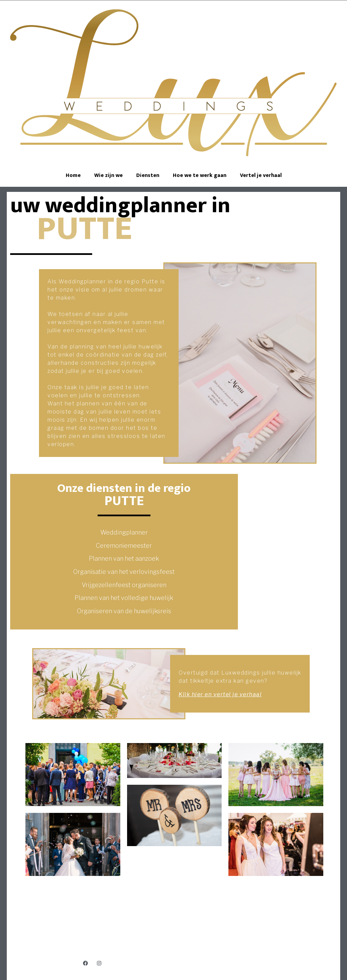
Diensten (148, 175)
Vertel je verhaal (261, 175)
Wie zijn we (108, 175)
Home (73, 175)
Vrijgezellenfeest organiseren (124, 585)
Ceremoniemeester (124, 546)
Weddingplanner (124, 532)
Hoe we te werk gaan (200, 175)
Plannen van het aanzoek (124, 558)
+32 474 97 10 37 (174, 936)
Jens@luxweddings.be (174, 943)
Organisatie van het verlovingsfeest (124, 572)
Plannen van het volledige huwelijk (124, 598)
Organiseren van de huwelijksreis (124, 611)
